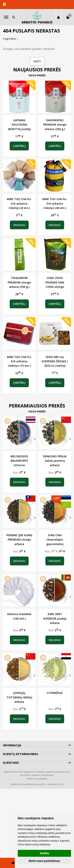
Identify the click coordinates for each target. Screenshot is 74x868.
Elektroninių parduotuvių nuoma (28, 784)
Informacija (12, 745)
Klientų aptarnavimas (21, 754)
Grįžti (37, 61)
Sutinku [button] (44, 853)
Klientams (11, 763)
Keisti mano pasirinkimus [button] (44, 861)
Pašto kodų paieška (37, 779)
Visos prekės (37, 75)
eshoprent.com (55, 784)
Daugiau (19, 225)
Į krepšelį (19, 146)
